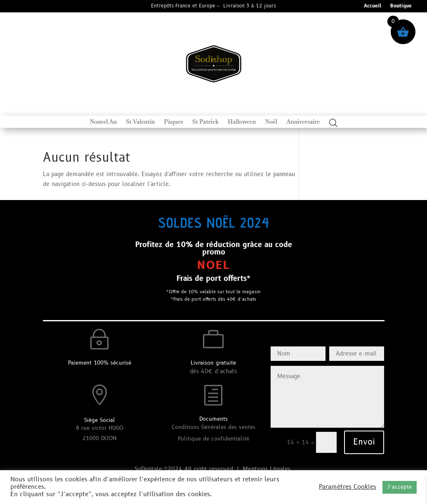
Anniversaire (303, 122)
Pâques (174, 122)
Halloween (242, 122)
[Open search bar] (333, 123)
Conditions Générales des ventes (213, 427)
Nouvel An (103, 122)
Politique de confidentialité (213, 439)
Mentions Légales (268, 469)
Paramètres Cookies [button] (348, 487)
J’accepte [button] (400, 487)
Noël (271, 122)
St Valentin (140, 122)
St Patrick (205, 122)
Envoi (364, 442)
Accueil (373, 6)
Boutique (401, 6)
